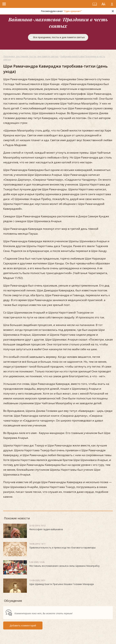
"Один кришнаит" (76, 11)
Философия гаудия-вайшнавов (46, 529)
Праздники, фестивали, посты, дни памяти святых (31, 56)
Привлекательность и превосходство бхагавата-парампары (62, 548)
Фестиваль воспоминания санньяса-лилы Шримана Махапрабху (64, 566)
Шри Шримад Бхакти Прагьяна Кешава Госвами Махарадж (62, 584)
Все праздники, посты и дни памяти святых (59, 37)
